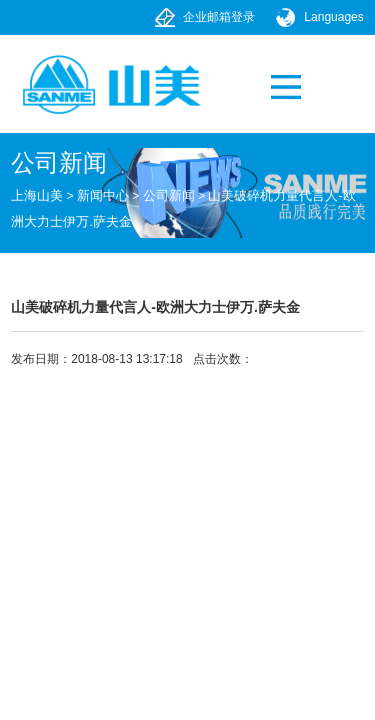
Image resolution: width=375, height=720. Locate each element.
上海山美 (37, 195)
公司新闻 (169, 195)
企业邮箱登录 (219, 17)
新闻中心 (103, 195)
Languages (333, 17)
